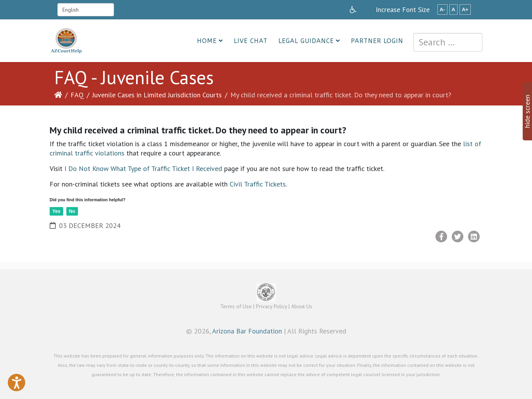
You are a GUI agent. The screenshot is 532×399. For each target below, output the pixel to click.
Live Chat (251, 41)
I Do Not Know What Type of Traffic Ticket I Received (143, 168)
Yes (56, 211)
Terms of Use (236, 306)
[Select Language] (86, 10)
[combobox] (448, 42)
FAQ (77, 95)
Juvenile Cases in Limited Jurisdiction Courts (157, 95)
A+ (465, 9)
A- (442, 9)
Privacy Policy (271, 306)
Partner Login (377, 41)
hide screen (527, 111)
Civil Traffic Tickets (258, 184)
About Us (302, 306)
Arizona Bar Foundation (247, 331)
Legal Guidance (306, 41)
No (72, 211)
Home (207, 41)
